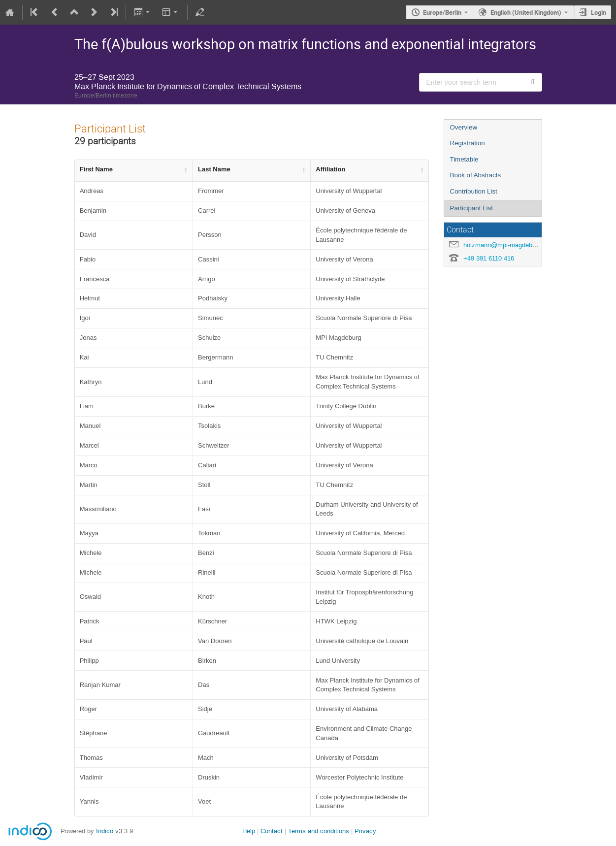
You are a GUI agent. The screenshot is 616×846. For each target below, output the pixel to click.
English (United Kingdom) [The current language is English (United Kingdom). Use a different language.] (526, 12)
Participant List (471, 208)
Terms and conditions (319, 831)
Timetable (464, 159)
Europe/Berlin (442, 12)
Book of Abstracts (476, 175)
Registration (468, 143)
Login (599, 12)
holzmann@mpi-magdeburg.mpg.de (514, 245)
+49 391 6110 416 (489, 258)
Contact (272, 831)
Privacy (365, 831)
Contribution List (474, 191)
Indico (105, 831)
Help (249, 831)
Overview (464, 127)
